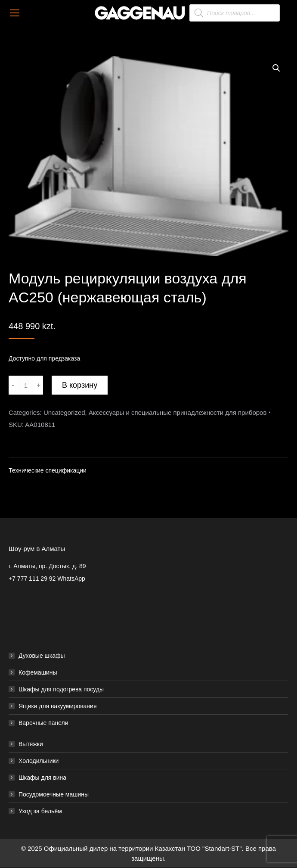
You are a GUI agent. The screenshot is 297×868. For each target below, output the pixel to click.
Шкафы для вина (42, 778)
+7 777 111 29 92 (32, 579)
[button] (276, 68)
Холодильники (39, 761)
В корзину (80, 385)
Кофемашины (38, 672)
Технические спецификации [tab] (48, 470)
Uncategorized (64, 412)
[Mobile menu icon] (15, 13)
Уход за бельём (40, 811)
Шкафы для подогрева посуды (61, 689)
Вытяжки (31, 744)
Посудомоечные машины (54, 794)
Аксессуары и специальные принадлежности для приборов (178, 412)
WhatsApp (71, 579)
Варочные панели (43, 723)
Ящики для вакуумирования (58, 706)
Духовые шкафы (42, 656)
